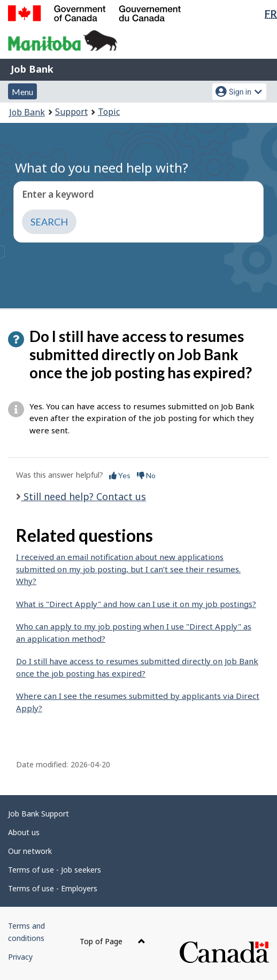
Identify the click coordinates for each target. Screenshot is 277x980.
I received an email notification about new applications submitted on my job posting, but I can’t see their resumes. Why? (128, 569)
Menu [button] (22, 92)
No (146, 475)
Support (71, 112)
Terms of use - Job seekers (55, 870)
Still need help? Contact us (83, 496)
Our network (30, 851)
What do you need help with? (102, 168)
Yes (120, 475)
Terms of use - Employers (53, 888)
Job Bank (32, 69)
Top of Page (113, 941)
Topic (109, 112)
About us (24, 832)
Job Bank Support (39, 814)
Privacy (20, 957)
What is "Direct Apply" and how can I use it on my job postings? (136, 604)
